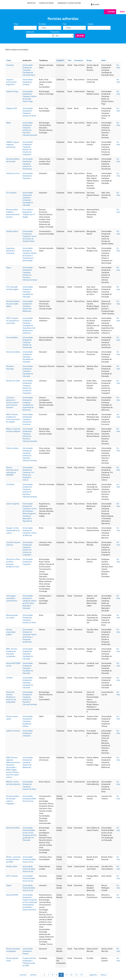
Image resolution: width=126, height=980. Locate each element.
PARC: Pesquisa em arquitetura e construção (13, 321)
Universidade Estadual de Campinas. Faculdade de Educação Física (29, 70)
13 (76, 975)
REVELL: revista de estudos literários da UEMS (13, 859)
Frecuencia (55, 32)
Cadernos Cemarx (13, 731)
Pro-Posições (11, 193)
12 (71, 975)
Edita (103, 60)
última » (104, 975)
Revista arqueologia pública (11, 632)
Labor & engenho (13, 504)
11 (66, 975)
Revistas (31, 3)
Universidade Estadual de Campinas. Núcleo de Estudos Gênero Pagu (30, 96)
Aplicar (80, 36)
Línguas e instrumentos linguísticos (11, 82)
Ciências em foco (13, 173)
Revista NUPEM (12, 895)
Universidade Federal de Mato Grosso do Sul (29, 878)
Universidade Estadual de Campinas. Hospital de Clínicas (28, 721)
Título (16, 24)
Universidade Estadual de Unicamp (28, 82)
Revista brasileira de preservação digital (13, 304)
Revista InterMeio (13, 828)
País (65, 24)
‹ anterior (33, 975)
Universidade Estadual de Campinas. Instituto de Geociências (28, 164)
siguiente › (94, 975)
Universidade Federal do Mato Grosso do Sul (29, 869)
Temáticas (10, 484)
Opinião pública (12, 231)
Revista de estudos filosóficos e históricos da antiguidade (11, 697)
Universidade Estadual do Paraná (28, 951)
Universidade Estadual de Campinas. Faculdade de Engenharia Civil (29, 323)
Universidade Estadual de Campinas (28, 176)
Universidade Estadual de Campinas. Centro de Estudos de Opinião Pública (30, 236)
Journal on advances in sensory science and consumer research (12, 403)
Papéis (9, 885)
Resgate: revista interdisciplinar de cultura (13, 530)
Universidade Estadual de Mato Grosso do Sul (29, 799)
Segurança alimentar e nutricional (11, 251)
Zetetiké (9, 678)
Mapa (122, 12)
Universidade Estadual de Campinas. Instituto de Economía (28, 419)
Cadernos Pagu (12, 91)
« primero (23, 975)
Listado (111, 12)
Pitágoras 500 (12, 108)
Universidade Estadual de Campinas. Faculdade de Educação (28, 292)
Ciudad (90, 24)
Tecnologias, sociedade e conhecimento (12, 598)
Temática (42, 24)
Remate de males (13, 381)
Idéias (8, 123)
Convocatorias (46, 3)
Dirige (89, 60)
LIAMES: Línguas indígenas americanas (13, 145)
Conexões (10, 65)
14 (81, 975)
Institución (30, 32)
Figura (9, 268)
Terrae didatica (12, 338)
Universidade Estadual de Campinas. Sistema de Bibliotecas (28, 306)
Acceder (95, 4)
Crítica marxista (12, 448)
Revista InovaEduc (13, 352)
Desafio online (12, 866)
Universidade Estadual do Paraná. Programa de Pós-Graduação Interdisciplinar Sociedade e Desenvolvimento (30, 902)
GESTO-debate (12, 876)
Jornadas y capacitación (69, 3)
